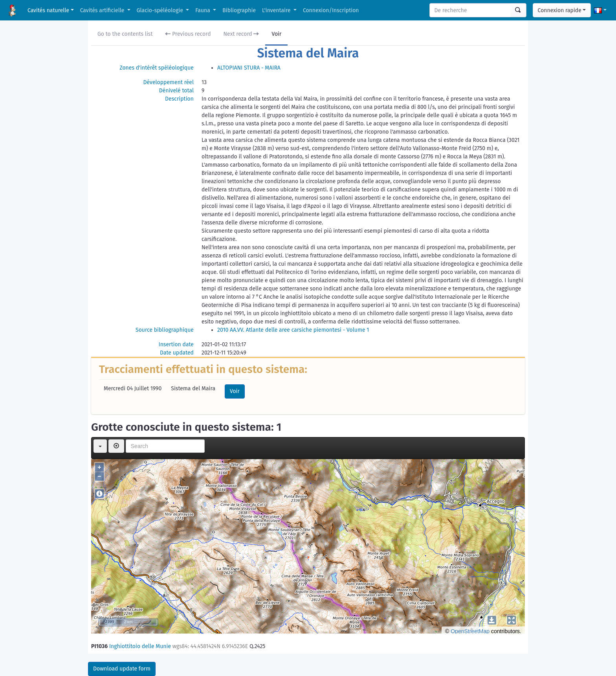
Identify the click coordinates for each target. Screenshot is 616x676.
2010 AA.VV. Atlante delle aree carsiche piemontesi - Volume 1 (293, 330)
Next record (241, 34)
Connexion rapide (560, 10)
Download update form (122, 669)
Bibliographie (239, 10)
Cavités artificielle (103, 10)
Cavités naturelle (48, 10)
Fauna (203, 10)
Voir (276, 34)
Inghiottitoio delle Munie (140, 646)
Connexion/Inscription (331, 10)
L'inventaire (277, 10)
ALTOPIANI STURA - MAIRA (249, 68)
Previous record (188, 34)
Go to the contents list (125, 34)
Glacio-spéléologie (161, 10)
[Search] (470, 10)
